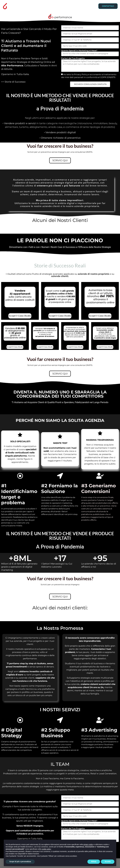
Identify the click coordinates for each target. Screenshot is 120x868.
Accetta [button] (108, 862)
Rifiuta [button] (94, 862)
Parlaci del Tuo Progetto (73, 58)
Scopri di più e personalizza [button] (20, 862)
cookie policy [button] (46, 849)
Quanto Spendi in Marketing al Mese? (79, 51)
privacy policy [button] (88, 844)
